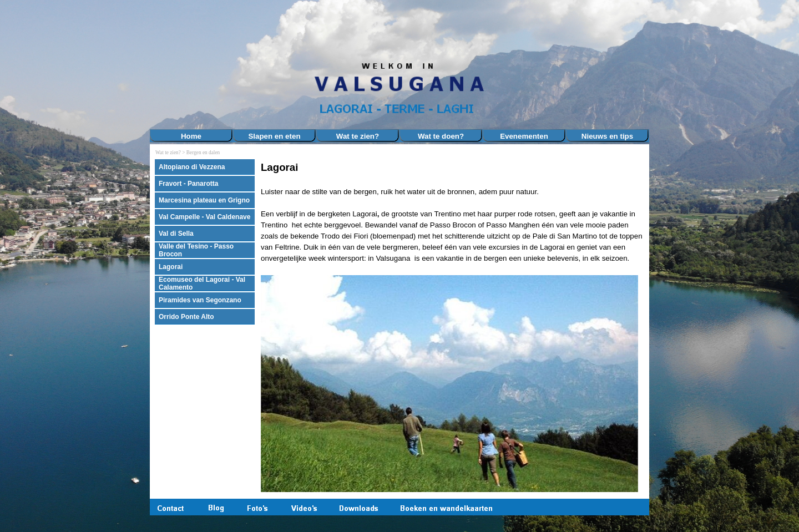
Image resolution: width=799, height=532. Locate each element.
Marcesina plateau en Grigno (204, 200)
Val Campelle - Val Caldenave (204, 217)
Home (191, 136)
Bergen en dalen (203, 153)
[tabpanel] (452, 327)
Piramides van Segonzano (200, 300)
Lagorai (171, 267)
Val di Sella (176, 234)
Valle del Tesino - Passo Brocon (196, 250)
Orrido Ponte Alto (186, 317)
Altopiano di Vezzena (192, 167)
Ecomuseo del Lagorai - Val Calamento (202, 283)
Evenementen (524, 136)
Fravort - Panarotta (188, 184)
